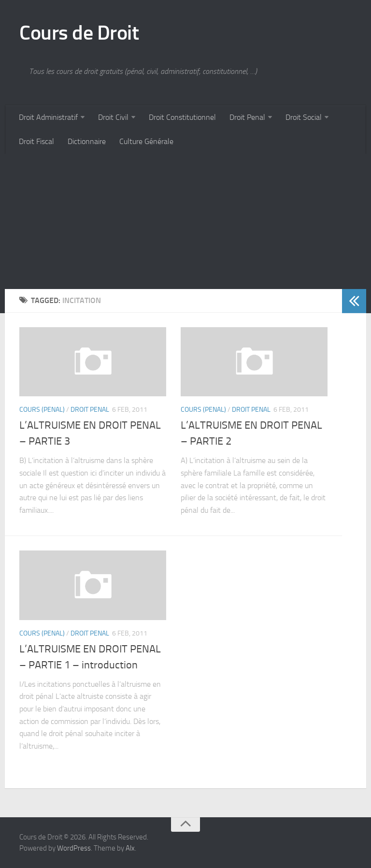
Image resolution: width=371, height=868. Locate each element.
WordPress (74, 848)
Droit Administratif (48, 117)
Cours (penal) (42, 410)
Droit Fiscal (36, 141)
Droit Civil (113, 117)
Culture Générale (146, 141)
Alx (130, 848)
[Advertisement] (185, 221)
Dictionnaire (87, 141)
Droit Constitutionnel (182, 117)
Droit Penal (247, 117)
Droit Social (304, 117)
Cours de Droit (79, 33)
